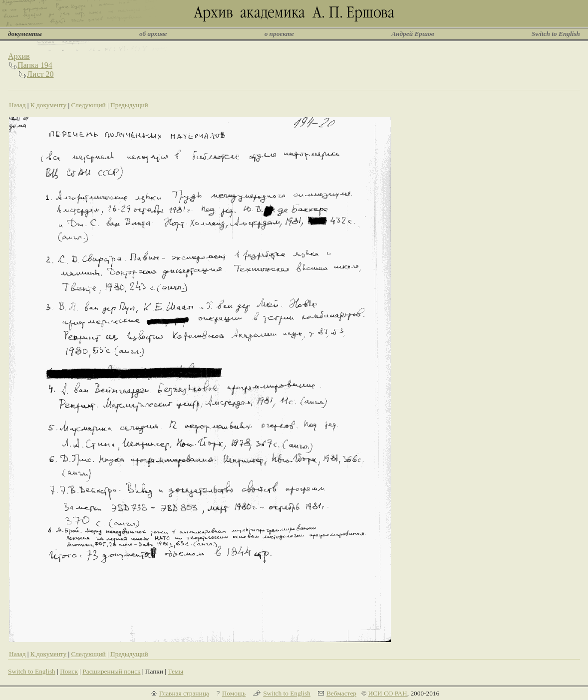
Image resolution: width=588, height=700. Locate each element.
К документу (48, 105)
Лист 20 (40, 74)
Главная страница (184, 693)
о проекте (279, 34)
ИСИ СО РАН (387, 693)
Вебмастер (341, 693)
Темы (175, 671)
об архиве (153, 34)
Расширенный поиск (111, 671)
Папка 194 (35, 65)
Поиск (69, 671)
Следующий (88, 105)
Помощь (234, 693)
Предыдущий (129, 105)
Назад (17, 105)
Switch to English (556, 34)
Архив (19, 56)
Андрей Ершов (413, 34)
